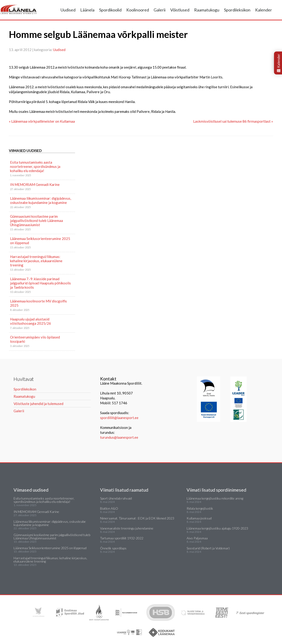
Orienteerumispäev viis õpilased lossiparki (35, 339)
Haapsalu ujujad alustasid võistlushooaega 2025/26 (31, 321)
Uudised (68, 10)
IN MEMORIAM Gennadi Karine (35, 184)
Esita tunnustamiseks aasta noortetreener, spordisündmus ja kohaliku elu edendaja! (35, 166)
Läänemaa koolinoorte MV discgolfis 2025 (38, 303)
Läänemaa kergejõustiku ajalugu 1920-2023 (217, 528)
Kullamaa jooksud (199, 518)
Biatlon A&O (109, 508)
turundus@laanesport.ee (119, 437)
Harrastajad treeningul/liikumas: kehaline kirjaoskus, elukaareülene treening (36, 261)
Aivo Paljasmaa (197, 538)
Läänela (87, 10)
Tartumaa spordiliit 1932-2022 (122, 538)
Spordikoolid (110, 10)
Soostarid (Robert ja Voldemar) (208, 548)
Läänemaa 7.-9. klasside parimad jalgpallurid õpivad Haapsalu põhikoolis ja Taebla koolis (40, 283)
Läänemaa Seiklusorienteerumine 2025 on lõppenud (40, 241)
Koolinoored (138, 10)
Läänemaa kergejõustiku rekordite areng (215, 498)
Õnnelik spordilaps (113, 548)
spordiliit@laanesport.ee (119, 418)
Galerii (160, 10)
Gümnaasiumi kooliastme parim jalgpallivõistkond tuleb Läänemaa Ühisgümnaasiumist (36, 221)
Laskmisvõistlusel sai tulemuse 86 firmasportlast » (233, 121)
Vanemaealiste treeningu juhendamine (127, 528)
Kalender (264, 10)
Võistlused (180, 10)
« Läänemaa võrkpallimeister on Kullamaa (42, 121)
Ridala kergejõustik (200, 508)
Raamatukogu (207, 10)
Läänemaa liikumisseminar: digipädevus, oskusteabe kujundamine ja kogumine (41, 200)
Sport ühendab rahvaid (116, 498)
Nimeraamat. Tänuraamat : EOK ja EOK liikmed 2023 (137, 518)
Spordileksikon (237, 10)
